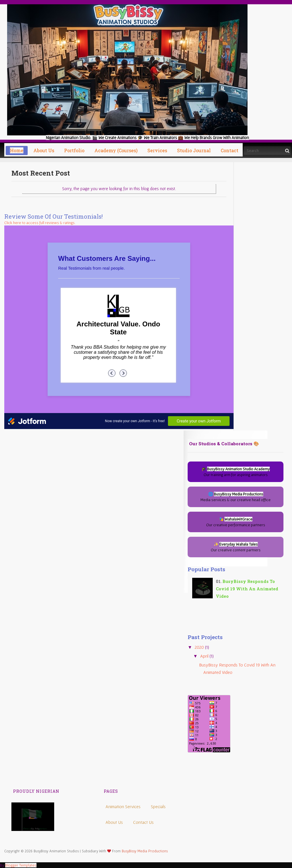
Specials (158, 806)
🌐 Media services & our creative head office (236, 497)
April (205, 656)
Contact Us (143, 822)
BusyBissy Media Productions (145, 851)
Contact (230, 150)
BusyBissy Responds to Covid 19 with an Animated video (247, 589)
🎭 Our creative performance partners (236, 522)
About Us (114, 822)
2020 (200, 647)
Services (157, 150)
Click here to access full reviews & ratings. (40, 223)
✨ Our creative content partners (236, 547)
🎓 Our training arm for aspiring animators (236, 472)
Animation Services (123, 806)
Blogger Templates (21, 865)
